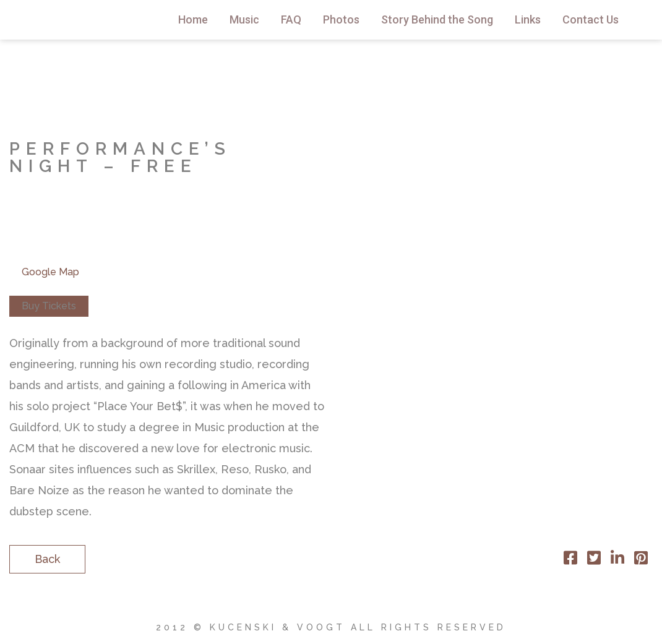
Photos (341, 19)
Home (193, 19)
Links (528, 19)
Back (47, 559)
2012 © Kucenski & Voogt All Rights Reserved (331, 627)
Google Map (50, 272)
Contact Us (591, 19)
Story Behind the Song (437, 19)
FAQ (291, 19)
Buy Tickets (49, 306)
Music (244, 19)
